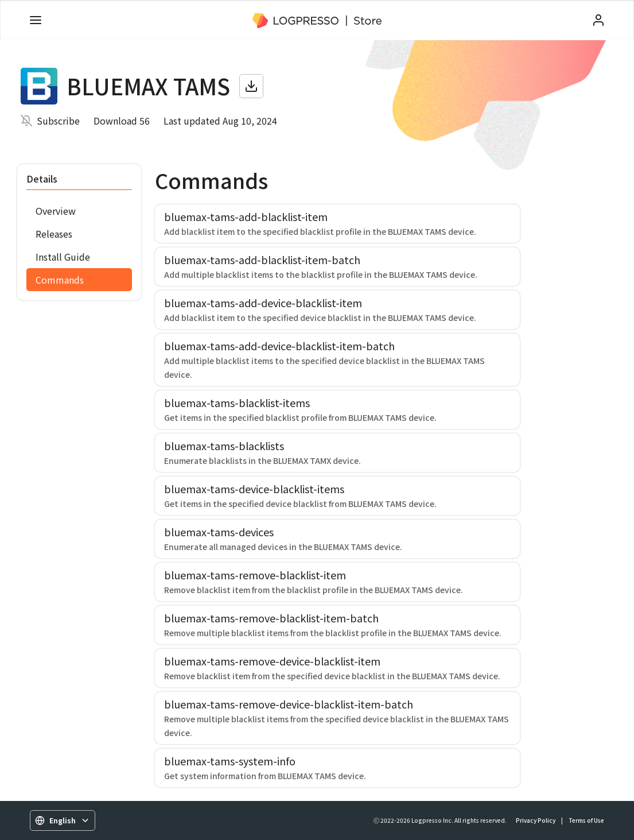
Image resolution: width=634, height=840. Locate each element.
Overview (56, 211)
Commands (60, 280)
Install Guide (63, 257)
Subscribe (58, 121)
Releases (54, 234)
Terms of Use (586, 820)
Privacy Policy (536, 820)
